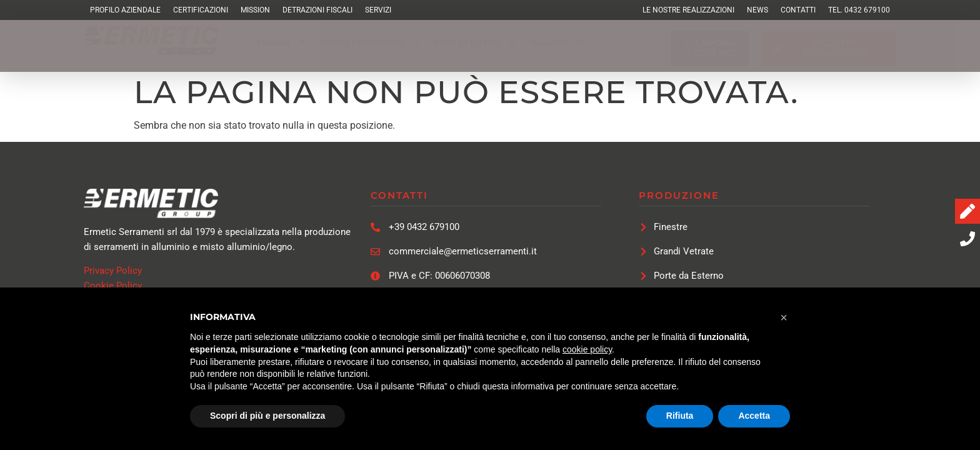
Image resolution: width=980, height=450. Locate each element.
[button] (282, 42)
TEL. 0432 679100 (859, 10)
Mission (255, 10)
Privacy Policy (113, 271)
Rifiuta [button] (680, 416)
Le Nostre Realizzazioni (688, 10)
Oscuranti (558, 42)
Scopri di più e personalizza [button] (267, 416)
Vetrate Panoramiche (371, 42)
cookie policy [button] (587, 349)
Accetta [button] (754, 416)
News (757, 10)
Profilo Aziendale (125, 10)
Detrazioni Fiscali (317, 10)
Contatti (798, 10)
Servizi (378, 10)
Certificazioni (201, 10)
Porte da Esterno (476, 42)
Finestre (282, 42)
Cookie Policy (113, 286)
